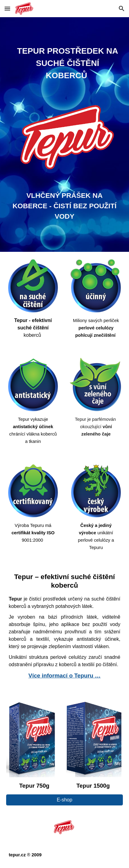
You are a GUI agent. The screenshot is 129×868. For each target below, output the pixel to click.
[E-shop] (64, 800)
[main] (64, 64)
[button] (7, 8)
